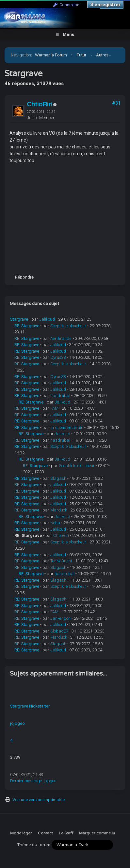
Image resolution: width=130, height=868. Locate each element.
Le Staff (66, 833)
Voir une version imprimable (39, 800)
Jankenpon (60, 618)
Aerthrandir (61, 338)
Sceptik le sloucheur (68, 326)
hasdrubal (60, 396)
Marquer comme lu (97, 833)
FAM (54, 408)
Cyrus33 (58, 357)
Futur (81, 55)
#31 (116, 103)
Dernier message (26, 781)
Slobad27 (59, 631)
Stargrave (19, 319)
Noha (55, 523)
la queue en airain (67, 427)
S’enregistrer (105, 5)
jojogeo (17, 723)
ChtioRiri (40, 104)
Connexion (66, 5)
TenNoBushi (61, 561)
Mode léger (21, 833)
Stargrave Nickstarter (30, 706)
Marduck (59, 510)
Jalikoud (47, 319)
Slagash (58, 478)
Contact (45, 833)
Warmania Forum (51, 55)
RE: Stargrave (27, 326)
